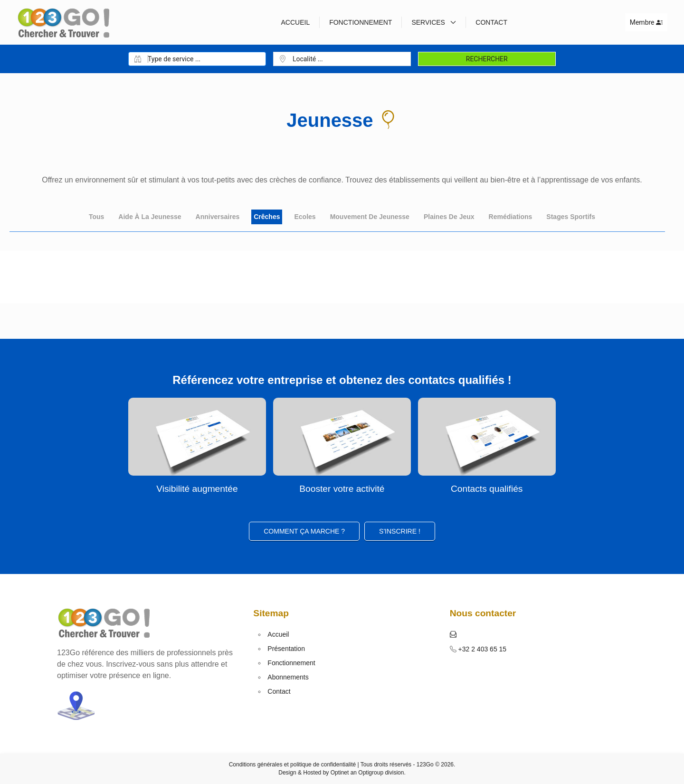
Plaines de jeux (449, 217)
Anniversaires (218, 217)
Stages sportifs (571, 217)
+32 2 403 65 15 (482, 649)
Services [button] (434, 22)
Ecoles (305, 217)
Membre (646, 22)
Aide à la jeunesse (150, 217)
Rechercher (487, 59)
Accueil (295, 22)
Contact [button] (491, 22)
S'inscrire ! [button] (400, 531)
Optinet (340, 773)
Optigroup (371, 773)
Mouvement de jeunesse (370, 217)
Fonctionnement (361, 22)
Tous (96, 217)
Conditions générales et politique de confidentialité (293, 765)
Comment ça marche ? (304, 531)
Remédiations (511, 217)
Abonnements (288, 677)
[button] (453, 634)
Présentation (286, 649)
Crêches (267, 217)
